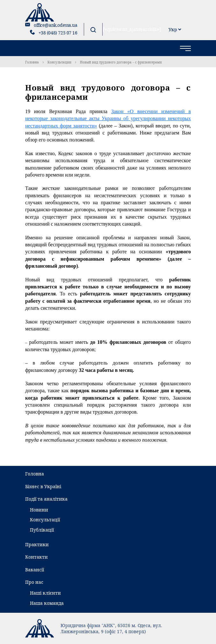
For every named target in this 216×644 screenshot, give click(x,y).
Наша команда (47, 603)
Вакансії (35, 570)
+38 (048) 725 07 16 (58, 33)
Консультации (59, 62)
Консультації (45, 520)
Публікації (42, 530)
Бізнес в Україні (43, 486)
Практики (37, 544)
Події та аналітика (46, 499)
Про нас (34, 582)
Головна (32, 62)
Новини (39, 510)
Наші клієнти (45, 593)
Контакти (36, 557)
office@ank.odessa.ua (56, 25)
